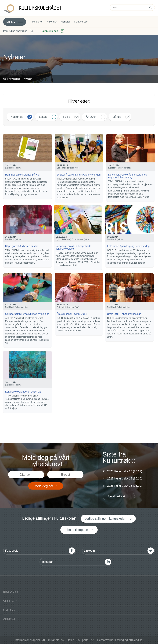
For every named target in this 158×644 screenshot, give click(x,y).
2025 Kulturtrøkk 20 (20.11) (125, 471)
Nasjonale (17, 117)
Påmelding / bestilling (15, 31)
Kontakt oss (81, 22)
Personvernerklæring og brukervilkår (120, 640)
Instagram (48, 562)
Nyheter (66, 22)
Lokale (43, 117)
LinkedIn (89, 551)
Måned (117, 117)
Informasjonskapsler (27, 640)
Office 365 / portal (78, 640)
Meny (11, 22)
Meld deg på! (44, 486)
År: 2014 (91, 117)
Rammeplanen (49, 31)
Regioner (38, 22)
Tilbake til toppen (76, 530)
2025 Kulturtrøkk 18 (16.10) (125, 486)
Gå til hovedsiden (12, 79)
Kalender (52, 22)
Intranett (54, 640)
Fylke (67, 117)
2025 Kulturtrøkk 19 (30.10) (125, 479)
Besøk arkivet (116, 496)
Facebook (11, 551)
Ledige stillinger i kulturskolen (105, 519)
